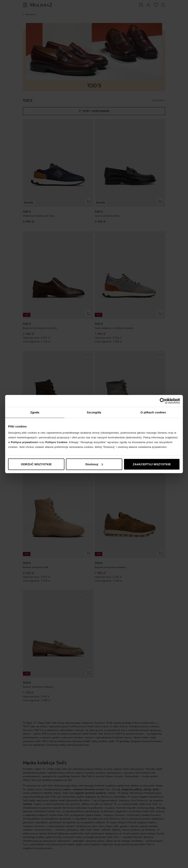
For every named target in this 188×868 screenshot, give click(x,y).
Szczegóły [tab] (94, 412)
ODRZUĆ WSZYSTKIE (36, 464)
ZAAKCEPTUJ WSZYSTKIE (152, 464)
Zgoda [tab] (35, 412)
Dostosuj (94, 464)
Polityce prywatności (25, 442)
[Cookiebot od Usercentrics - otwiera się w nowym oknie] (163, 401)
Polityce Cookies (56, 442)
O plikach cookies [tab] (153, 412)
